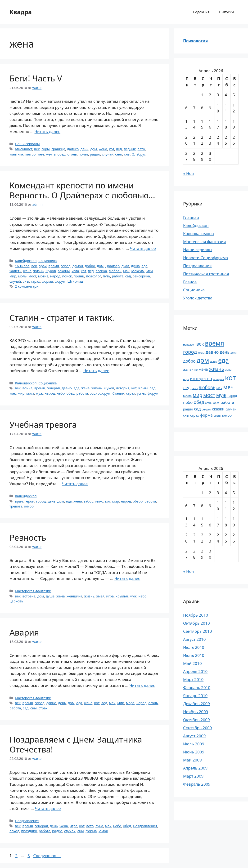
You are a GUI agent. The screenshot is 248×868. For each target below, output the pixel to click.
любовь (115, 271)
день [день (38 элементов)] (225, 352)
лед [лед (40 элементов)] (187, 387)
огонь (72, 154)
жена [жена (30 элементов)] (203, 369)
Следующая (47, 856)
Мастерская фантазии (33, 591)
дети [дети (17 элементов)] (233, 353)
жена (103, 149)
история (123, 388)
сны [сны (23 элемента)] (186, 415)
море (130, 703)
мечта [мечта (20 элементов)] (187, 396)
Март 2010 (193, 679)
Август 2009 (194, 736)
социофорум (100, 393)
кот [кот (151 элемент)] (230, 378)
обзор (138, 501)
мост (32, 276)
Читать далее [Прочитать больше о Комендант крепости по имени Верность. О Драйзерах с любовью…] (143, 248)
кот (112, 149)
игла (75, 271)
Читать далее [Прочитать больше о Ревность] (127, 578)
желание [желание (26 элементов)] (190, 369)
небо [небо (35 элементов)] (188, 402)
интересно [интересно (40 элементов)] (201, 378)
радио (95, 154)
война (27, 388)
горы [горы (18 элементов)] (201, 353)
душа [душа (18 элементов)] (214, 362)
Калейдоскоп (26, 261)
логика (101, 271)
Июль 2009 (194, 744)
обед (62, 154)
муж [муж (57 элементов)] (221, 395)
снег (119, 154)
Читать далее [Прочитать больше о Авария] (142, 685)
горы (46, 149)
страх (36, 281)
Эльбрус (139, 154)
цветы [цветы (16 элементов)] (217, 416)
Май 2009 (192, 760)
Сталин (118, 393)
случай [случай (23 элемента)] (231, 409)
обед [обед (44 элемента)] (199, 402)
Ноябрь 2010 (196, 615)
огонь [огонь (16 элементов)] (209, 403)
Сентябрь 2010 (197, 631)
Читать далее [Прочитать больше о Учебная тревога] (75, 484)
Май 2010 (192, 663)
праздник (29, 831)
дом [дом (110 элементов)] (203, 360)
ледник (130, 149)
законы (64, 271)
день (84, 149)
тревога (16, 506)
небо (61, 393)
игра (110, 596)
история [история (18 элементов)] (218, 379)
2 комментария (28, 286)
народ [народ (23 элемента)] (232, 396)
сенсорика (142, 276)
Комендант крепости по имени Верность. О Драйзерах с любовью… (82, 190)
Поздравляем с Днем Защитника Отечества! (76, 744)
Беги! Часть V (36, 78)
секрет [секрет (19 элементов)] (206, 409)
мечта (51, 154)
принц (79, 276)
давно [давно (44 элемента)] (212, 352)
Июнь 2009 (194, 752)
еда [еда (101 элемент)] (223, 360)
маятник (17, 154)
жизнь (38, 271)
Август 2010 (194, 639)
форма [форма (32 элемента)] (206, 415)
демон (78, 266)
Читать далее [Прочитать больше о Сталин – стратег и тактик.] (96, 371)
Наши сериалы (27, 144)
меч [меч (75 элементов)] (228, 387)
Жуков (51, 271)
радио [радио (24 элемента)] (188, 409)
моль (22, 276)
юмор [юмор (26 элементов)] (227, 415)
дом (94, 149)
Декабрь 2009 (196, 704)
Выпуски (226, 12)
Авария (24, 632)
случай (108, 154)
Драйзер (113, 266)
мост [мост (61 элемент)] (209, 395)
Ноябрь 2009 (196, 712)
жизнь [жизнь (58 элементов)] (216, 369)
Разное (190, 282)
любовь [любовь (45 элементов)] (207, 387)
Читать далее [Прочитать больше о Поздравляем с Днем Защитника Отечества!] (48, 808)
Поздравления (27, 821)
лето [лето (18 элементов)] (195, 388)
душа (135, 266)
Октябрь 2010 (196, 623)
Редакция (201, 12)
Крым (143, 388)
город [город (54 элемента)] (190, 352)
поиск (67, 276)
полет (83, 154)
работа (118, 276)
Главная (191, 217)
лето (141, 149)
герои (29, 501)
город (66, 266)
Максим (138, 271)
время (54, 266)
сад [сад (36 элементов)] (197, 409)
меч (41, 154)
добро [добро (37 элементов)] (189, 361)
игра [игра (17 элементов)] (186, 379)
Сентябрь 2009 (197, 728)
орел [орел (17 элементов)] (216, 403)
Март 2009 (193, 776)
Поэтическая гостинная (206, 274)
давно (67, 388)
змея (100, 596)
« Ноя (188, 173)
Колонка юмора (198, 234)
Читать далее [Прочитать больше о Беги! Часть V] (47, 131)
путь (106, 276)
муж (39, 393)
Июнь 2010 (194, 655)
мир (13, 276)
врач (43, 266)
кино (99, 501)
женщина (74, 596)
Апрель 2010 (195, 671)
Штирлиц (75, 281)
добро (90, 266)
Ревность (28, 537)
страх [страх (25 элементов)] (195, 415)
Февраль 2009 (197, 784)
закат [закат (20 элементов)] (229, 370)
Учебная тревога (43, 425)
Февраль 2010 (197, 688)
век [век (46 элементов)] (200, 344)
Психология (195, 41)
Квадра (21, 12)
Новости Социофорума (205, 258)
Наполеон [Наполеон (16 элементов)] (189, 345)
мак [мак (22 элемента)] (219, 388)
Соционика (47, 261)
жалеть (15, 271)
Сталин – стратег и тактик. (62, 318)
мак (126, 271)
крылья (122, 596)
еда (145, 266)
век (37, 149)
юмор (29, 506)
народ (55, 276)
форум (60, 281)
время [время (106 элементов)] (214, 343)
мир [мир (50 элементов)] (198, 395)
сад (128, 276)
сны (127, 154)
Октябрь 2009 (196, 720)
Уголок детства (198, 298)
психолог (93, 276)
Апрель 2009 (195, 768)
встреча (29, 596)
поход (14, 831)
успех (141, 393)
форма (47, 281)
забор (88, 501)
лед (119, 149)
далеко (73, 149)
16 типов (22, 266)
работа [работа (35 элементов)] (227, 402)
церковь (16, 601)
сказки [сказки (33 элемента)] (218, 409)
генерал (53, 388)
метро (30, 154)
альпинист (24, 149)
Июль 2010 (194, 647)
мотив (43, 276)
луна (99, 826)
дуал (125, 266)
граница (58, 149)
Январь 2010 (195, 696)
